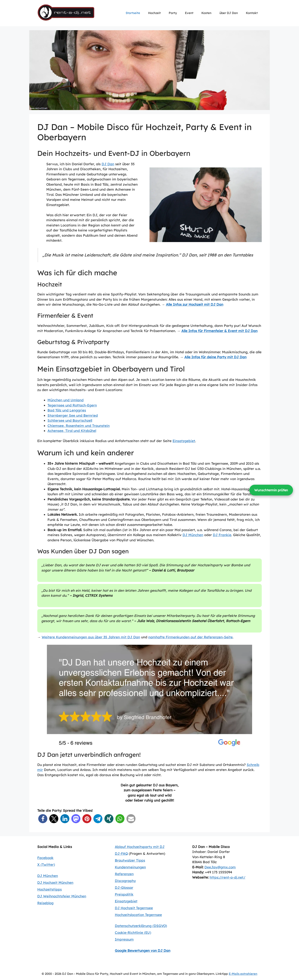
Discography (125, 881)
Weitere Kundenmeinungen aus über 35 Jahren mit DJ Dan (91, 637)
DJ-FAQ (121, 853)
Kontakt (252, 13)
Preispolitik (124, 894)
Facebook (45, 858)
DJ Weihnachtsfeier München (62, 896)
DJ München (193, 535)
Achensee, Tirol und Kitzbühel (72, 431)
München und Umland (66, 400)
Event (189, 13)
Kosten (206, 13)
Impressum (124, 939)
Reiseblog (45, 903)
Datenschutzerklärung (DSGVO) (141, 926)
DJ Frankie (222, 535)
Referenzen (124, 874)
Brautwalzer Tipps (130, 860)
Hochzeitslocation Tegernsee (138, 915)
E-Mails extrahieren (243, 974)
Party (173, 13)
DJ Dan (108, 164)
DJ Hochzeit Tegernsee (134, 908)
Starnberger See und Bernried (73, 415)
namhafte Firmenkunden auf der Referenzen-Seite (190, 637)
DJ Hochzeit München (55, 882)
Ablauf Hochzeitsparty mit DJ (140, 847)
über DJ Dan (229, 13)
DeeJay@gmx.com (220, 867)
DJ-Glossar (124, 887)
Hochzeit (154, 13)
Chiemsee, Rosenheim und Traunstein (79, 426)
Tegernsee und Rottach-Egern (72, 405)
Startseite (133, 13)
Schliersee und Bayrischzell (70, 420)
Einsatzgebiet (184, 441)
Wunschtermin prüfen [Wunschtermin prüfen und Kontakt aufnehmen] (271, 490)
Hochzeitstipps (49, 889)
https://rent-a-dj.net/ (227, 877)
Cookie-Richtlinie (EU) (133, 932)
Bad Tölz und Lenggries (67, 410)
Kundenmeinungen (130, 867)
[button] (43, 819)
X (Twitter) (46, 864)
